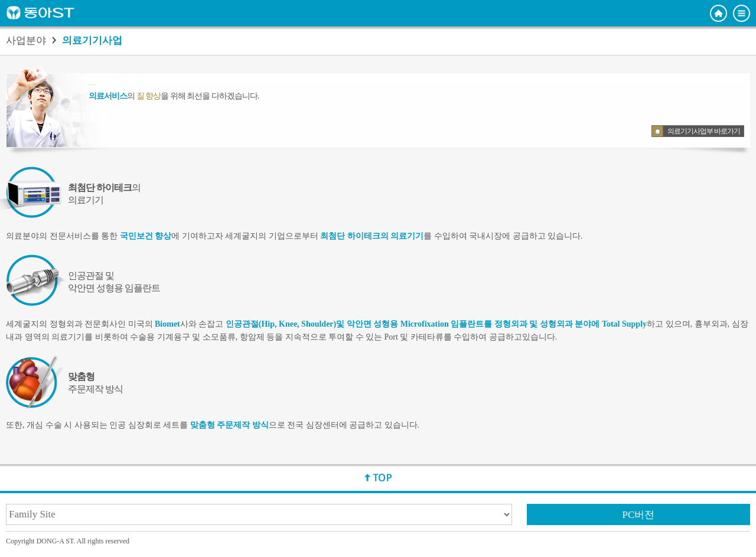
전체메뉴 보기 (742, 13)
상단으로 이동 (378, 478)
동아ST (40, 13)
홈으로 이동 (718, 13)
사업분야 (26, 41)
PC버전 (639, 515)
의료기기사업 (92, 41)
